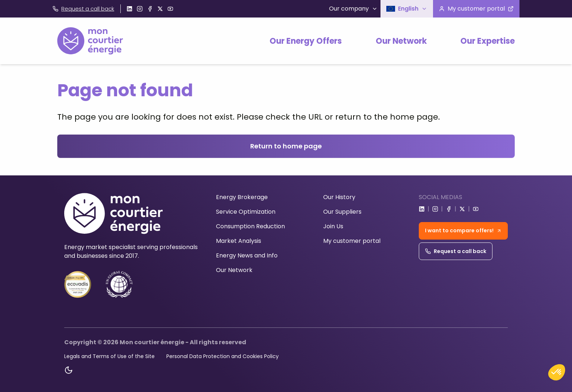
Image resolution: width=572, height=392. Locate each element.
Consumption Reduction (250, 226)
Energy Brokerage (242, 197)
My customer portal (352, 241)
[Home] (90, 41)
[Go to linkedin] (130, 9)
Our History (339, 197)
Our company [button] (353, 9)
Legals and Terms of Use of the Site (109, 356)
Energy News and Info (247, 255)
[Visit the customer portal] (476, 9)
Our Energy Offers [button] (306, 41)
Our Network (401, 41)
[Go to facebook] (150, 9)
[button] (407, 9)
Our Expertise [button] (488, 41)
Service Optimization (246, 212)
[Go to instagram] (140, 9)
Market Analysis (239, 241)
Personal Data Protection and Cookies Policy (223, 356)
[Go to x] (160, 9)
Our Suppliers (342, 212)
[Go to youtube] (170, 9)
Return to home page (286, 146)
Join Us (333, 226)
